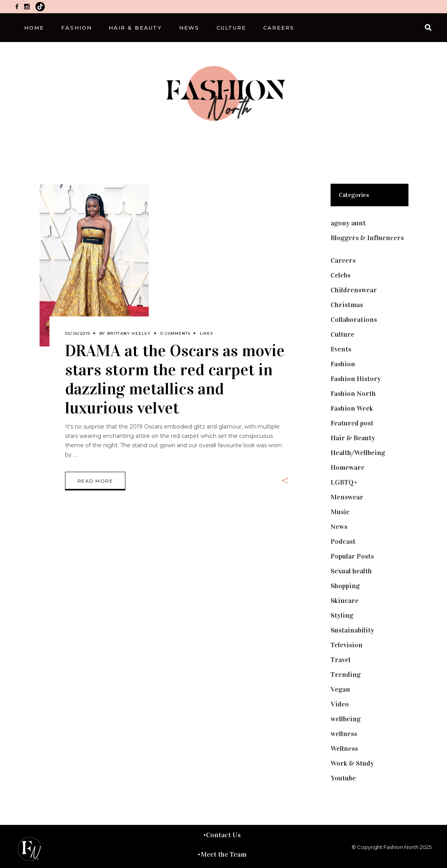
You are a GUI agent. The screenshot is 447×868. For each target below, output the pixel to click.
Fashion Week (352, 408)
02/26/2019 (77, 333)
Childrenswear (354, 290)
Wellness (344, 749)
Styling (342, 615)
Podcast (343, 541)
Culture (342, 334)
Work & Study (352, 763)
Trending (346, 675)
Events (341, 349)
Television (347, 645)
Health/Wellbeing (358, 453)
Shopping (345, 586)
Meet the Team (223, 854)
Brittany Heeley (129, 333)
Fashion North (353, 394)
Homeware (348, 467)
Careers (343, 260)
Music (340, 512)
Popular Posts (352, 556)
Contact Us (223, 835)
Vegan (340, 689)
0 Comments (175, 333)
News (339, 527)
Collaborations (354, 320)
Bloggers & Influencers (367, 238)
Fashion (343, 364)
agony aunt (348, 223)
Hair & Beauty (353, 438)
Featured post (352, 423)
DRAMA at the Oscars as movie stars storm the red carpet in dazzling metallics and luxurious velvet (175, 379)
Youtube (343, 778)
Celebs (341, 275)
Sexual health (351, 571)
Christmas (347, 305)
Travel (341, 660)
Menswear (347, 497)
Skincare (345, 601)
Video (340, 704)
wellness (344, 734)
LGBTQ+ (344, 482)
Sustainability (352, 630)
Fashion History (356, 379)
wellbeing (346, 719)
